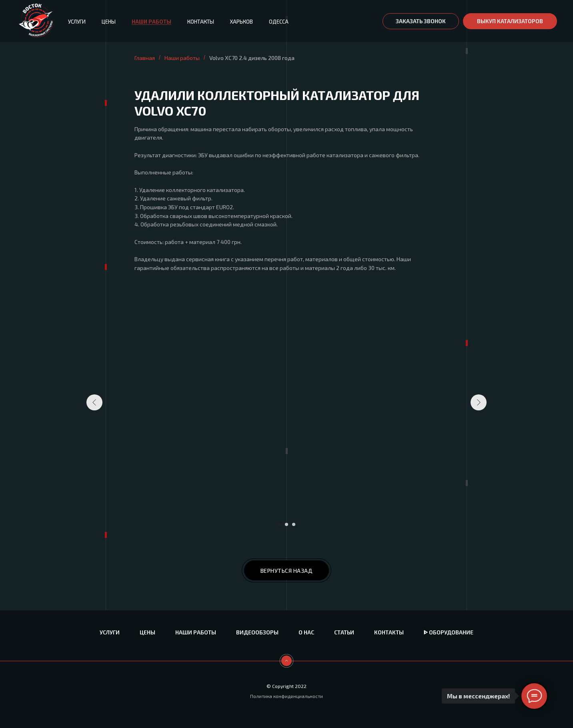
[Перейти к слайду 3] (294, 524)
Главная (145, 58)
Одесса (279, 22)
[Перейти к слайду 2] (286, 524)
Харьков (241, 22)
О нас (306, 632)
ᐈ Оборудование (449, 632)
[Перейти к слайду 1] (279, 524)
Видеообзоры (257, 632)
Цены (109, 22)
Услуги (77, 22)
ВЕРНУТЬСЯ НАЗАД (287, 571)
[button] (421, 21)
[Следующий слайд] (479, 402)
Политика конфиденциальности (286, 696)
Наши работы (151, 22)
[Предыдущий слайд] (94, 402)
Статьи (344, 632)
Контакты (201, 22)
